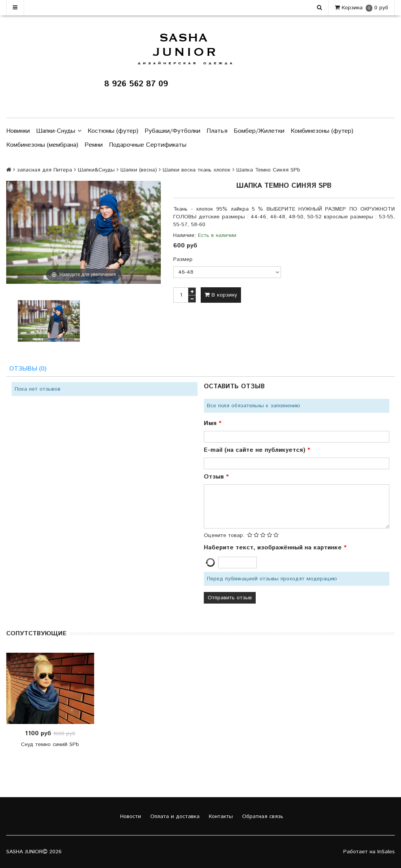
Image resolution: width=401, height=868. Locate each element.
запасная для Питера (45, 170)
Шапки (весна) (139, 170)
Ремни (94, 145)
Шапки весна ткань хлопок (197, 170)
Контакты (220, 817)
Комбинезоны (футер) (322, 131)
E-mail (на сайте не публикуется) (256, 450)
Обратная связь (262, 817)
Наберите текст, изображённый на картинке (274, 548)
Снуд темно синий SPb (50, 744)
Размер (183, 259)
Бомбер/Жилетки (259, 131)
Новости (130, 817)
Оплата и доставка (174, 817)
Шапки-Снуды (59, 131)
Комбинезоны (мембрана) (42, 145)
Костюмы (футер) (113, 131)
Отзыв (215, 477)
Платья (217, 131)
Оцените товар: (224, 535)
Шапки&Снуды (96, 170)
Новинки (18, 131)
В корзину (221, 295)
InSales (386, 852)
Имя (211, 423)
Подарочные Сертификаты (148, 145)
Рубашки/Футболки (172, 131)
